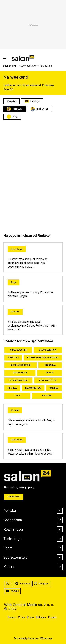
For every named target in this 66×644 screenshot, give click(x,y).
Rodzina (47, 396)
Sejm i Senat (17, 249)
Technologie (13, 539)
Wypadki (15, 410)
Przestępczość (48, 380)
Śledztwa (15, 312)
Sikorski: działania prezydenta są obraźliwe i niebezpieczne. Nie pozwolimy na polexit (28, 263)
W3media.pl (46, 638)
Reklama (41, 617)
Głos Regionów (48, 350)
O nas (21, 617)
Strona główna (10, 66)
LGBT (17, 396)
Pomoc (12, 617)
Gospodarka (13, 520)
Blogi (15, 117)
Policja (12, 388)
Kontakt (52, 617)
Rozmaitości (13, 529)
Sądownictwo (33, 388)
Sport (8, 548)
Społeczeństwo (29, 66)
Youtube (12, 591)
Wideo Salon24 (18, 350)
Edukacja (50, 365)
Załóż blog (14, 497)
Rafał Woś (15, 109)
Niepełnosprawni (20, 365)
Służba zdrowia (18, 380)
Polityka (10, 511)
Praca (49, 373)
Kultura (9, 567)
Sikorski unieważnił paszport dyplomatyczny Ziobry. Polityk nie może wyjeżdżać (32, 326)
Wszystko (11, 101)
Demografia (20, 373)
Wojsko (54, 388)
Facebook (23, 584)
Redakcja (32, 101)
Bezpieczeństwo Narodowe (43, 358)
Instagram (41, 584)
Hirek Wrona (39, 109)
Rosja (13, 282)
